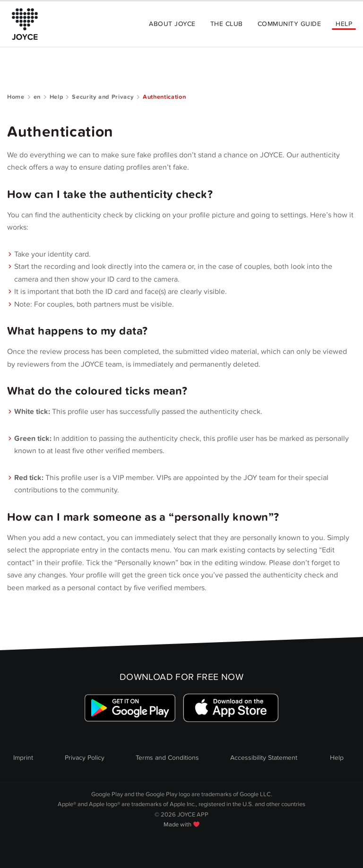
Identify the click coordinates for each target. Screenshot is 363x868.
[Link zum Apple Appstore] (231, 708)
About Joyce (172, 24)
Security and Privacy (103, 97)
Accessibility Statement (264, 758)
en (37, 97)
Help (344, 24)
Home (16, 97)
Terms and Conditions (167, 758)
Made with (181, 825)
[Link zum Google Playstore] (130, 708)
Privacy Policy (85, 758)
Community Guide (289, 24)
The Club (227, 24)
